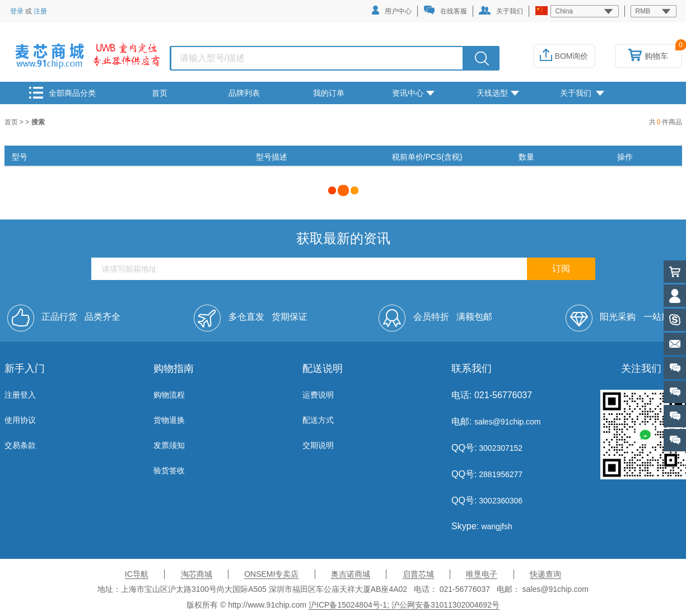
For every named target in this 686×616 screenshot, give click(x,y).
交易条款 (20, 445)
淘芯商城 (197, 574)
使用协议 (20, 420)
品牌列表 (244, 93)
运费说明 (318, 395)
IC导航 (137, 574)
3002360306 (500, 501)
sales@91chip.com (508, 422)
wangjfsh (496, 526)
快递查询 (545, 574)
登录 (17, 11)
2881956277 (500, 474)
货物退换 (169, 420)
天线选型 (498, 93)
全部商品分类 (62, 93)
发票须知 (169, 445)
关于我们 (501, 11)
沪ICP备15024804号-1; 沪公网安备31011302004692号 (404, 605)
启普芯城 (418, 574)
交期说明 (318, 445)
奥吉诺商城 (351, 574)
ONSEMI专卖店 (271, 574)
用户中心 (392, 10)
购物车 (648, 56)
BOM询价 (564, 56)
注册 (40, 11)
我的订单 (329, 93)
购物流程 (169, 395)
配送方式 (318, 420)
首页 (160, 93)
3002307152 (500, 448)
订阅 (561, 269)
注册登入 (20, 395)
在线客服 (445, 10)
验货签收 (169, 470)
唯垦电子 (482, 574)
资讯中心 (413, 93)
